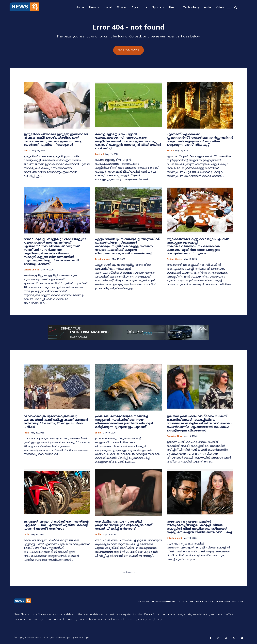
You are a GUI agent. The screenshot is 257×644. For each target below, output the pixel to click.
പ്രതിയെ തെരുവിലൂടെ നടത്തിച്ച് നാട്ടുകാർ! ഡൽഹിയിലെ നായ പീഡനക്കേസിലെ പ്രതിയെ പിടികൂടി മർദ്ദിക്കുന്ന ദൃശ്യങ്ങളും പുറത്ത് (124, 422)
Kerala (27, 151)
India (26, 433)
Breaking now (103, 260)
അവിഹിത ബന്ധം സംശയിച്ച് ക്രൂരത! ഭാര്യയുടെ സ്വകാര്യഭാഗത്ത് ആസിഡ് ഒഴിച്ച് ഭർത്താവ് (124, 526)
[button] (236, 8)
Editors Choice (31, 270)
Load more (128, 573)
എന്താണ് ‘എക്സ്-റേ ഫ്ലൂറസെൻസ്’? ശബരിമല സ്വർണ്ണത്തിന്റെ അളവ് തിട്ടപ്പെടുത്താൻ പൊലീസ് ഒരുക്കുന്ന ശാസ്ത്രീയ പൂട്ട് (200, 140)
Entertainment (174, 538)
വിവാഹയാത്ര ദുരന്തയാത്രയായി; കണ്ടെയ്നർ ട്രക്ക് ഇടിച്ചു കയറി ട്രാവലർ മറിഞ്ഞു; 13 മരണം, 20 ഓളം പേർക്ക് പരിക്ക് (56, 422)
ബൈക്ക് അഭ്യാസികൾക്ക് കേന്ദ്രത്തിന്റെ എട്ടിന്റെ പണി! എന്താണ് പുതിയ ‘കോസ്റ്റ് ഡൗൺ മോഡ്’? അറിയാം (56, 526)
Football (99, 155)
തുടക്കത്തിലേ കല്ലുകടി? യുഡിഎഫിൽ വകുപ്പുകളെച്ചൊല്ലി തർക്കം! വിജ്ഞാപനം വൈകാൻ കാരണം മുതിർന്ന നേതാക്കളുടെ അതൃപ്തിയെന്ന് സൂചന (198, 247)
